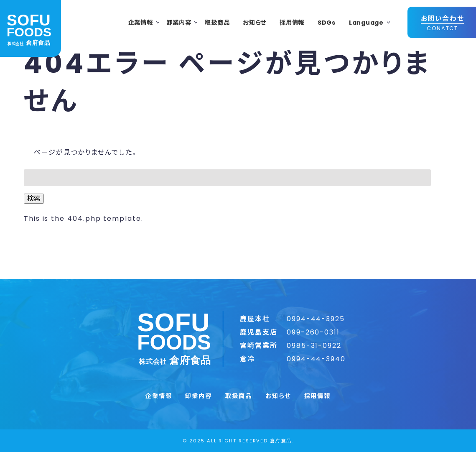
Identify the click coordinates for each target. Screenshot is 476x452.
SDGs (327, 23)
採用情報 (292, 23)
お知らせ (255, 23)
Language (366, 23)
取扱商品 (217, 23)
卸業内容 (179, 23)
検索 (34, 198)
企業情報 (141, 23)
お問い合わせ (443, 23)
